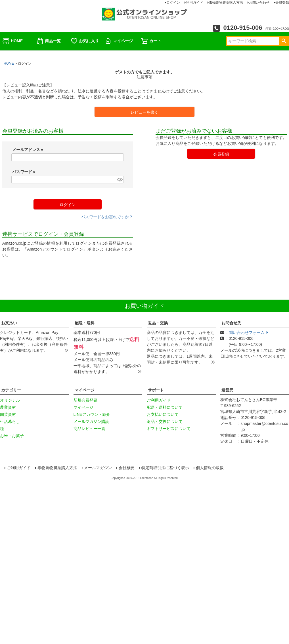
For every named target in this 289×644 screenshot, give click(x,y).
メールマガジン (99, 468)
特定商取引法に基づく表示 (166, 468)
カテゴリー (11, 390)
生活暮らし (10, 421)
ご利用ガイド (159, 400)
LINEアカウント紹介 (92, 414)
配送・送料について (165, 407)
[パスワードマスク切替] (120, 180)
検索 (284, 41)
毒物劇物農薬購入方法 (58, 468)
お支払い (9, 323)
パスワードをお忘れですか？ (107, 217)
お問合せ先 (231, 323)
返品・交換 (158, 323)
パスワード (25, 172)
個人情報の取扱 (210, 468)
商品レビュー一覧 (89, 429)
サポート (156, 390)
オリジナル (10, 400)
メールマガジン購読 (91, 421)
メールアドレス (29, 150)
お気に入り (85, 41)
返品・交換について (165, 421)
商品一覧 (49, 41)
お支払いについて (163, 414)
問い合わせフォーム (248, 332)
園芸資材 (8, 414)
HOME (12, 41)
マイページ (119, 41)
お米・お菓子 (12, 436)
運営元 (227, 390)
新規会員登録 (85, 400)
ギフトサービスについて (169, 429)
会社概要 (127, 468)
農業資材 (8, 407)
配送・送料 (85, 323)
